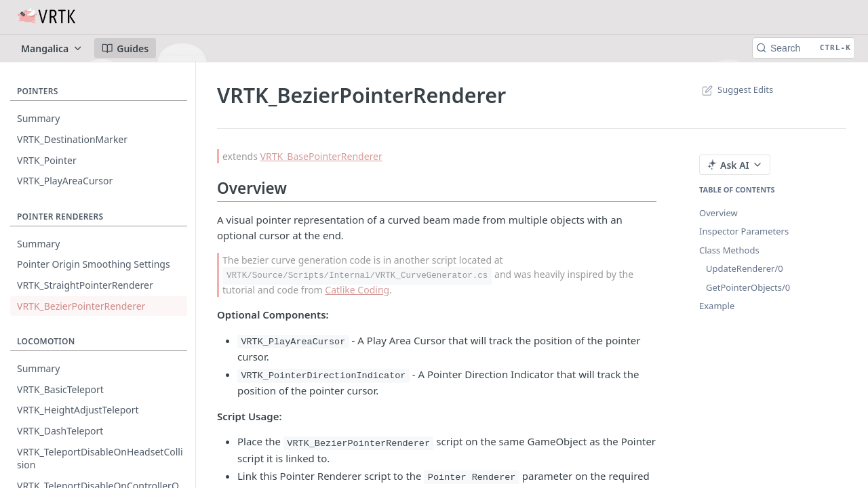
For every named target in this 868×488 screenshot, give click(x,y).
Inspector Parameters (744, 231)
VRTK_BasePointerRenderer (321, 156)
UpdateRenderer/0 (745, 268)
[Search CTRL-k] (804, 48)
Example (717, 306)
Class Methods (729, 250)
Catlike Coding (357, 290)
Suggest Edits (736, 89)
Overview (718, 213)
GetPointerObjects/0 (748, 287)
